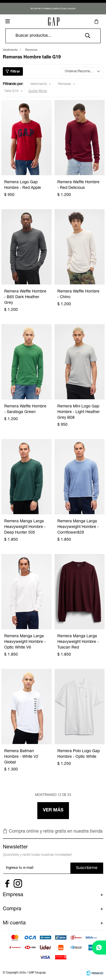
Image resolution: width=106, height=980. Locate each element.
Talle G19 (11, 91)
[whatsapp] (99, 948)
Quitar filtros (38, 91)
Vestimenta (38, 84)
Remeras (64, 84)
